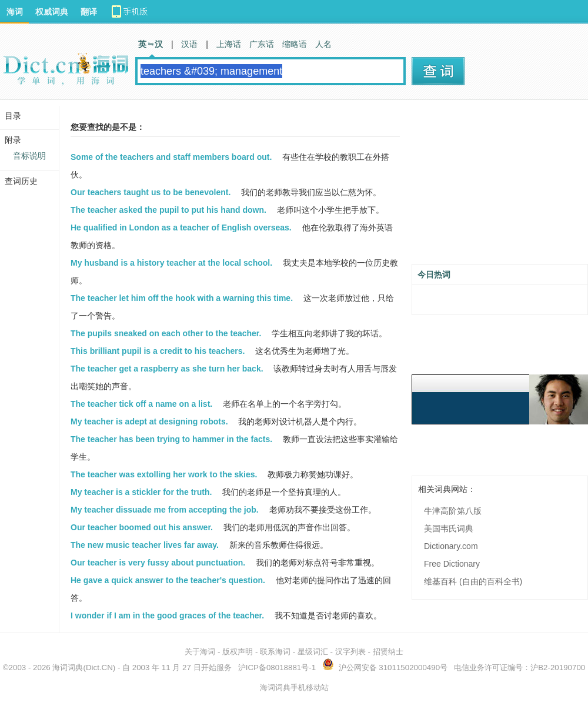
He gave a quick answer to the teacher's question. (168, 580)
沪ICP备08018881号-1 (277, 667)
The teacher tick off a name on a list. (141, 404)
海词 (15, 12)
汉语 (189, 44)
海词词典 (68, 667)
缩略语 (295, 44)
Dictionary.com (451, 546)
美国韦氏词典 (449, 528)
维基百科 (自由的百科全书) (473, 581)
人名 (323, 44)
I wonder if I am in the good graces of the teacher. (167, 615)
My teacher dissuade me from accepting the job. (165, 510)
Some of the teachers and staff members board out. (171, 157)
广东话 (262, 44)
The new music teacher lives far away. (145, 545)
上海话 (229, 44)
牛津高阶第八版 (453, 511)
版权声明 (238, 652)
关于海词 (200, 652)
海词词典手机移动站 (294, 687)
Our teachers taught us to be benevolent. (151, 192)
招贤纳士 (388, 652)
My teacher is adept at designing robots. (149, 421)
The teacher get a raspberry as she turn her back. (167, 369)
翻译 (89, 12)
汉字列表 (350, 652)
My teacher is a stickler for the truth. (141, 492)
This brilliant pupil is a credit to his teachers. (158, 351)
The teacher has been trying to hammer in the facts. (171, 439)
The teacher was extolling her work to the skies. (164, 474)
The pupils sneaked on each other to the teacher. (166, 333)
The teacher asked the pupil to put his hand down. (168, 210)
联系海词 (275, 652)
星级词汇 (313, 652)
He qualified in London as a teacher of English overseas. (181, 227)
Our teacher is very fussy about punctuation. (158, 563)
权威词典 (52, 12)
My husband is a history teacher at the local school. (171, 263)
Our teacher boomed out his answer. (142, 527)
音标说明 (29, 156)
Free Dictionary (452, 564)
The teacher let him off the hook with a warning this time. (182, 298)
